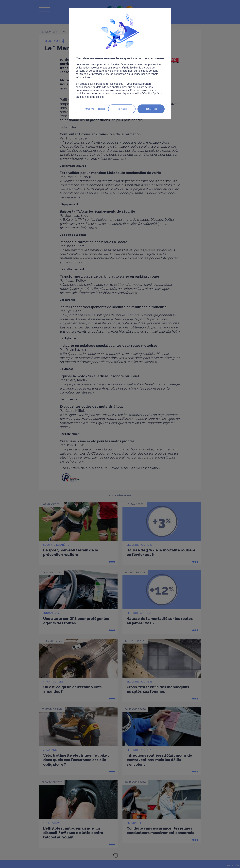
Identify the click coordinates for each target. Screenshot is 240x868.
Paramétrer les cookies (95, 109)
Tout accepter (151, 109)
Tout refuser (122, 109)
